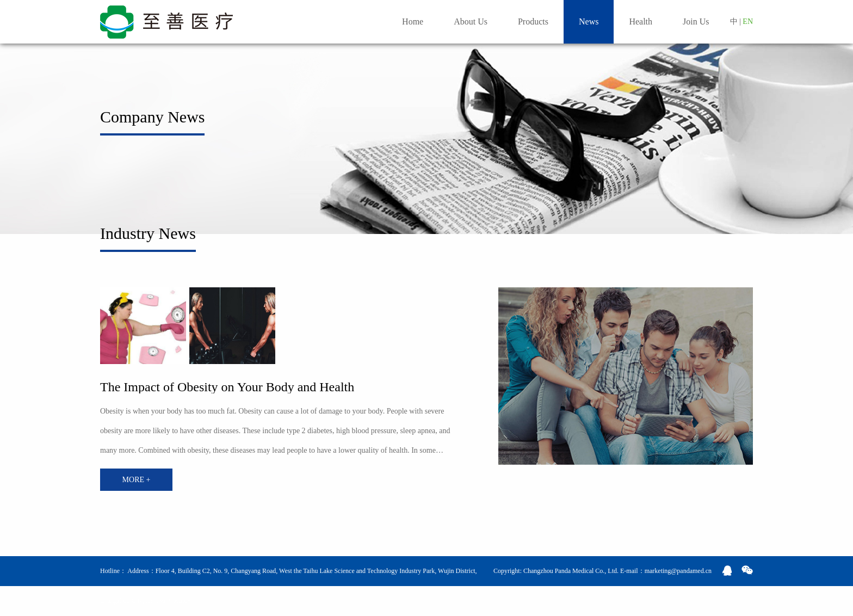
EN (748, 21)
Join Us (696, 21)
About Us (471, 21)
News (589, 21)
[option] (143, 326)
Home (413, 21)
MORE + (137, 480)
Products (533, 21)
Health (641, 21)
